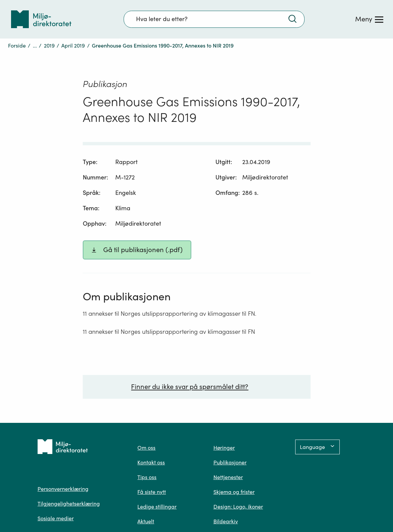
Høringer (224, 448)
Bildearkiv (226, 521)
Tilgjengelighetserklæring (69, 504)
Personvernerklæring (63, 489)
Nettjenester (228, 477)
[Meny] (369, 19)
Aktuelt (146, 521)
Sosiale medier (56, 518)
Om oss (146, 448)
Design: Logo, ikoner (238, 507)
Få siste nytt (152, 492)
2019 (49, 46)
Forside (17, 46)
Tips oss (147, 477)
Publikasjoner (230, 462)
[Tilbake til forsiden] (41, 19)
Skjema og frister (234, 492)
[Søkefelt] (214, 19)
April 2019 (73, 46)
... (35, 46)
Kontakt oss (151, 462)
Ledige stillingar (157, 507)
